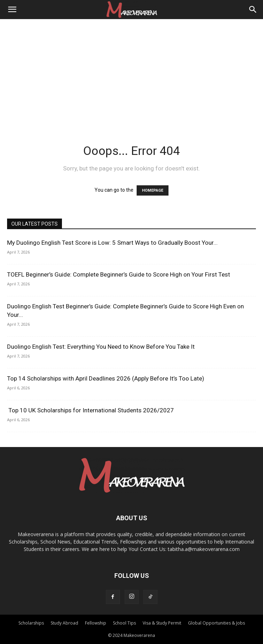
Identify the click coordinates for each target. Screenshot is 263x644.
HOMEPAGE (153, 190)
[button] (12, 10)
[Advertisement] (131, 72)
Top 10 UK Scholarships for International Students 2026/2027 (90, 410)
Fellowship (96, 623)
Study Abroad (64, 623)
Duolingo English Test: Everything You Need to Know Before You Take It (101, 347)
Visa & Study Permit (162, 623)
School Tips (124, 623)
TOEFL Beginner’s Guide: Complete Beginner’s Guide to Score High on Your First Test (119, 274)
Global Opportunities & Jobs (216, 623)
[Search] (253, 10)
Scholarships (31, 623)
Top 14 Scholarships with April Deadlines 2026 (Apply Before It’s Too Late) (106, 378)
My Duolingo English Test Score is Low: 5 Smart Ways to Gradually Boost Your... (112, 243)
